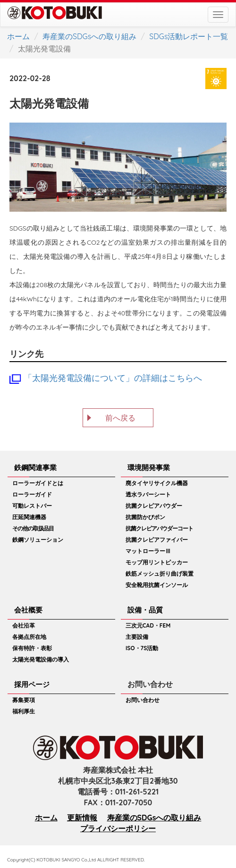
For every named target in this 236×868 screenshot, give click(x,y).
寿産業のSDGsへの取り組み (89, 36)
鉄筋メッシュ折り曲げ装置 (160, 574)
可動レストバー (32, 506)
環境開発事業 (149, 467)
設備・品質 (145, 610)
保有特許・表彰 (32, 648)
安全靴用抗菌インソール (157, 585)
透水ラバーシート (148, 494)
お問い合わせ (143, 700)
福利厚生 (24, 711)
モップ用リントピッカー (157, 562)
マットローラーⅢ (148, 551)
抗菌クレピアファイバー (157, 540)
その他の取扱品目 (33, 528)
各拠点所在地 (29, 637)
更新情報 (82, 818)
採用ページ (32, 684)
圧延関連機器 (29, 517)
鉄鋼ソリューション (38, 540)
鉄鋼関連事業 (35, 467)
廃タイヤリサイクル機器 (157, 483)
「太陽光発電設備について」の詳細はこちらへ (113, 378)
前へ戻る (120, 418)
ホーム (18, 36)
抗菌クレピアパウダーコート (159, 528)
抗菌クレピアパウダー (154, 506)
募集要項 (24, 700)
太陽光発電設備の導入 (41, 659)
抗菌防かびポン (145, 517)
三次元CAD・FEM (148, 625)
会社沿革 (24, 625)
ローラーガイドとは (38, 483)
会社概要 (28, 610)
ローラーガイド (32, 494)
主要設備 (137, 637)
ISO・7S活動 (142, 648)
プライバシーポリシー (118, 828)
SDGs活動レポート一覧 (189, 36)
